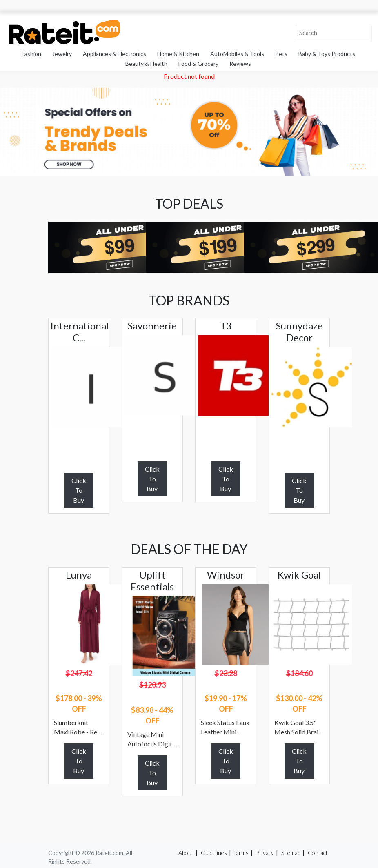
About (186, 853)
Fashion (31, 54)
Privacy (265, 853)
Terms (241, 853)
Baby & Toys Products (327, 54)
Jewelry (62, 54)
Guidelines (214, 853)
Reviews (240, 63)
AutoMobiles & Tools (237, 54)
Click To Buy (79, 490)
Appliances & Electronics (115, 54)
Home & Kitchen (178, 54)
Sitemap (291, 853)
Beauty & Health (146, 63)
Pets (281, 54)
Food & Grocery (198, 63)
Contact (318, 853)
